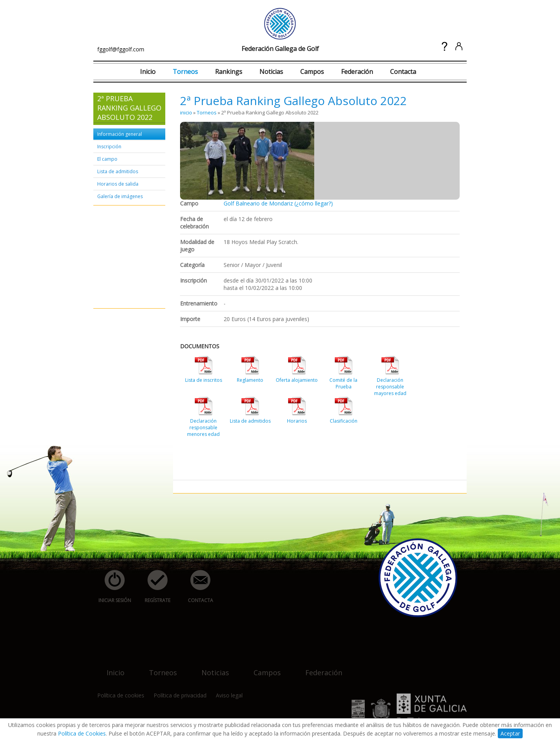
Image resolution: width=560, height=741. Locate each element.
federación (319, 668)
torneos (158, 668)
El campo (107, 159)
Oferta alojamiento (297, 380)
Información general (120, 134)
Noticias (271, 72)
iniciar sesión (112, 587)
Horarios (297, 421)
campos (262, 668)
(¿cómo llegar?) (314, 203)
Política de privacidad (180, 695)
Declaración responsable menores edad (203, 428)
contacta (196, 587)
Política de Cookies (82, 733)
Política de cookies (121, 695)
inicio (186, 112)
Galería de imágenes (120, 196)
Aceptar (510, 733)
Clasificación (344, 421)
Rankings (229, 72)
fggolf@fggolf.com (121, 49)
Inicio (148, 72)
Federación (357, 72)
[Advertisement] (121, 257)
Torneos (185, 72)
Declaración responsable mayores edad (390, 387)
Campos (312, 72)
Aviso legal (229, 695)
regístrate (153, 587)
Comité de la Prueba (343, 383)
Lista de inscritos (204, 380)
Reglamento (250, 380)
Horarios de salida (118, 184)
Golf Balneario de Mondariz (258, 203)
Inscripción (109, 147)
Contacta (403, 72)
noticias (211, 668)
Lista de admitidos (118, 171)
